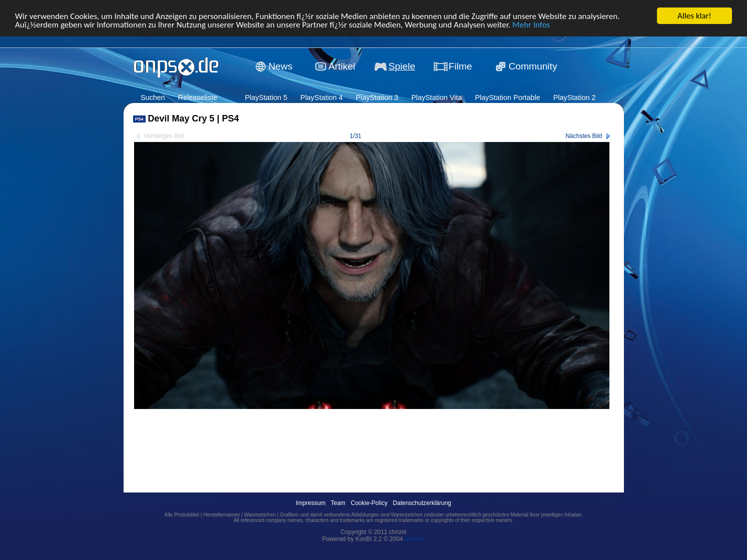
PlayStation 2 (575, 97)
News (281, 66)
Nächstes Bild (584, 136)
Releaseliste (198, 97)
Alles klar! (694, 16)
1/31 (355, 136)
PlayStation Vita (437, 97)
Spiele (402, 66)
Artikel (342, 66)
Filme (461, 66)
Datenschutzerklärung (422, 503)
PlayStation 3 (377, 97)
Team (338, 503)
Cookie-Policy (369, 503)
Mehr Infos (531, 24)
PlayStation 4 (321, 97)
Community (533, 66)
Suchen (153, 97)
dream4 (415, 539)
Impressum (310, 503)
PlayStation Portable (507, 97)
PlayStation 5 (266, 97)
